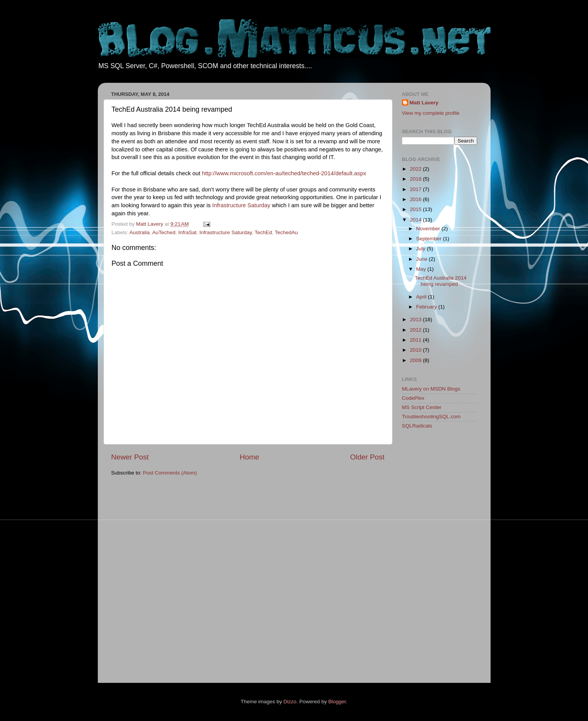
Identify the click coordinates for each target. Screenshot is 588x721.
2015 (416, 209)
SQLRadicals (417, 426)
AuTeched (164, 232)
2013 (416, 319)
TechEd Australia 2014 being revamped (441, 281)
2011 (416, 340)
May (422, 269)
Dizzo (290, 702)
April (422, 297)
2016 (416, 199)
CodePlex (413, 398)
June (423, 259)
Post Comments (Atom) (170, 473)
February (427, 307)
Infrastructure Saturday (241, 205)
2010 (416, 350)
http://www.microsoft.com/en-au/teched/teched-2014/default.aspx (284, 173)
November (429, 229)
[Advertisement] (433, 557)
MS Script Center (422, 407)
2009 (416, 360)
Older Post (367, 457)
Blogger (337, 702)
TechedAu (286, 232)
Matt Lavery (424, 103)
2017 (416, 189)
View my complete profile (431, 113)
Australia (140, 232)
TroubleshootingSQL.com (431, 417)
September (430, 239)
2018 (416, 179)
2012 (416, 330)
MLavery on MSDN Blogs (431, 389)
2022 (416, 169)
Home (250, 457)
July (422, 249)
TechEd (263, 232)
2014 (416, 220)
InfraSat (187, 232)
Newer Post (130, 457)
